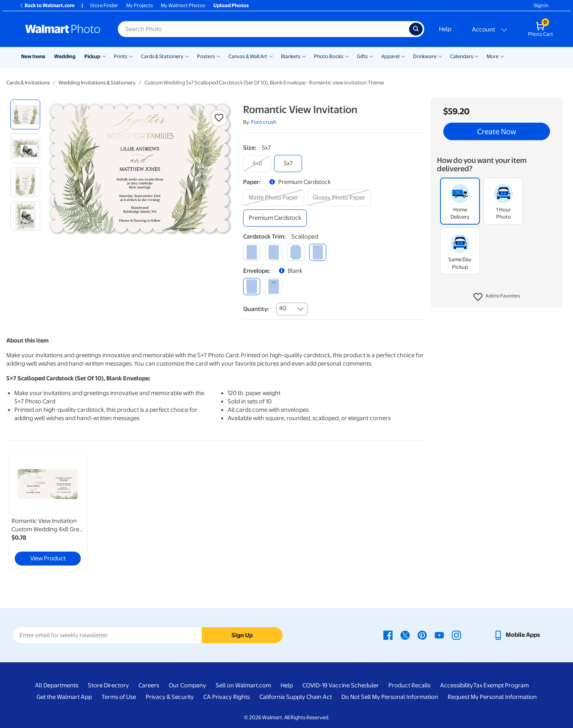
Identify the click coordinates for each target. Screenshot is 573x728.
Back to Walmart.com (47, 5)
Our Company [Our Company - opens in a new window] (187, 685)
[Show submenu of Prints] (131, 56)
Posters (206, 56)
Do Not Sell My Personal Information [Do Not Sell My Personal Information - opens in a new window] (390, 697)
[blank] (252, 287)
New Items (33, 56)
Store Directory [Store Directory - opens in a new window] (108, 685)
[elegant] (295, 252)
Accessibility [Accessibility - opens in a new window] (457, 685)
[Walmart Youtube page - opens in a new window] (439, 635)
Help (445, 29)
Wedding (65, 56)
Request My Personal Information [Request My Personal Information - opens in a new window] (492, 697)
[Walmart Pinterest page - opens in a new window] (422, 635)
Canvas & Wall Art (248, 56)
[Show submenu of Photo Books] (347, 56)
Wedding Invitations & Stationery (97, 83)
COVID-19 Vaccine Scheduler (341, 685)
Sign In (541, 5)
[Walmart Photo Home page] (63, 29)
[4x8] (257, 163)
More (493, 56)
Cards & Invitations (28, 83)
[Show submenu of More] (502, 56)
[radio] (25, 114)
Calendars (462, 56)
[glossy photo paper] (339, 198)
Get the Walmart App (64, 697)
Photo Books (329, 56)
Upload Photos (231, 5)
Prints (121, 56)
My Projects (139, 5)
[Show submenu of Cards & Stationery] (187, 56)
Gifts (362, 56)
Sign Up (242, 635)
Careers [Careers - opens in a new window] (149, 685)
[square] (252, 252)
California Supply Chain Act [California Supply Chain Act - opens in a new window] (296, 697)
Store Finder (104, 5)
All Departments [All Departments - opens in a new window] (57, 685)
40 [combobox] (283, 308)
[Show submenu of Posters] (218, 56)
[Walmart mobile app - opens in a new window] (517, 635)
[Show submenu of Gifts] (371, 56)
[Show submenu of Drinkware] (440, 56)
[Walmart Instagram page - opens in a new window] (456, 635)
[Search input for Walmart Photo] (263, 29)
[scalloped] (318, 252)
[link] (48, 511)
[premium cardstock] (275, 218)
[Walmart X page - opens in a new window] (405, 635)
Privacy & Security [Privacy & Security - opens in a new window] (170, 697)
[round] (274, 252)
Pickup (92, 56)
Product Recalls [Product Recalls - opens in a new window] (409, 685)
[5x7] (288, 163)
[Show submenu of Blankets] (304, 56)
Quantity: (256, 309)
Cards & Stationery (162, 56)
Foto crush (264, 122)
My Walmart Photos (183, 5)
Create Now (497, 131)
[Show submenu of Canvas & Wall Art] (271, 56)
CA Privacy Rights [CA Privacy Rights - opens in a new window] (227, 697)
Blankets (291, 56)
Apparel (390, 56)
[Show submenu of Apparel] (403, 56)
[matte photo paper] (274, 198)
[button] (497, 297)
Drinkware (425, 56)
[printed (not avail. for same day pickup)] (274, 287)
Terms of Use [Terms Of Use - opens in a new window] (119, 697)
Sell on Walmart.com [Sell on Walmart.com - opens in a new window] (243, 685)
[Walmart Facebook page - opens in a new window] (388, 635)
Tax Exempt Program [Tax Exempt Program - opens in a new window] (501, 685)
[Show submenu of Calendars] (477, 56)
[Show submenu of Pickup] (104, 56)
